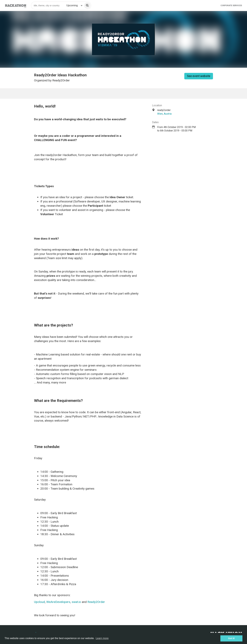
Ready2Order (96, 602)
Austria (168, 114)
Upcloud (39, 602)
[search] (87, 6)
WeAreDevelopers (58, 602)
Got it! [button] (231, 638)
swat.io (76, 602)
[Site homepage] (16, 5)
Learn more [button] (102, 638)
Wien (160, 114)
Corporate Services (231, 6)
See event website (199, 76)
